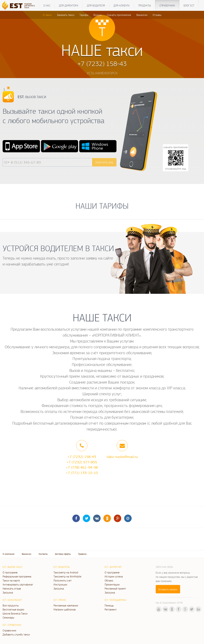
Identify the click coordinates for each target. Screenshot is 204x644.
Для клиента (122, 5)
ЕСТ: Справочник (12, 625)
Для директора (69, 5)
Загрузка (8, 592)
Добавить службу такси (16, 634)
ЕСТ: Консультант (12, 600)
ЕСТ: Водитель (62, 567)
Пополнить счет (63, 580)
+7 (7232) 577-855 (82, 462)
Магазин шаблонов (65, 609)
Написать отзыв (12, 588)
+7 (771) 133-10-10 (82, 473)
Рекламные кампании (66, 605)
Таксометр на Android (66, 572)
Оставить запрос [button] (168, 589)
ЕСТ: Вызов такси (12, 567)
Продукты (145, 5)
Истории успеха (114, 576)
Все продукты (11, 605)
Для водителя (96, 5)
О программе (10, 572)
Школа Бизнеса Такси (15, 613)
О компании (9, 554)
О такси (47, 15)
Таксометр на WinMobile (67, 576)
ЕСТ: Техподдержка (115, 600)
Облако (109, 580)
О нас (47, 5)
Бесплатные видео (13, 609)
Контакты (43, 554)
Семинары (8, 617)
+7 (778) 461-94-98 (82, 467)
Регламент (111, 609)
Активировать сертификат (18, 584)
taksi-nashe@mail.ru (122, 457)
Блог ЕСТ (189, 5)
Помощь (109, 605)
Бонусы (98, 15)
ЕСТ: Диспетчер (113, 567)
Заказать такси (66, 15)
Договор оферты (63, 554)
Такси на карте (11, 580)
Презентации (112, 584)
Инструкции (60, 584)
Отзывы (157, 15)
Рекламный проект (115, 588)
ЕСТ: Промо (60, 600)
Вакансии (142, 15)
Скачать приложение (119, 15)
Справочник (167, 5)
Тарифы (84, 15)
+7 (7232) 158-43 (82, 457)
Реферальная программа (17, 576)
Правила (82, 554)
